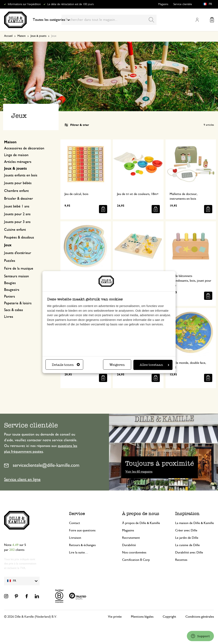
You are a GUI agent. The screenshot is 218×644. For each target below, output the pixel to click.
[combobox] (109, 20)
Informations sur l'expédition (24, 4)
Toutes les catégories (51, 20)
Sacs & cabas (14, 310)
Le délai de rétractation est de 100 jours (70, 4)
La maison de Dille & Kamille (195, 523)
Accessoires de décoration (24, 148)
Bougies (10, 283)
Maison (22, 36)
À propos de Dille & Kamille (141, 523)
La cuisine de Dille (187, 545)
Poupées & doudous (19, 237)
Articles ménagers (18, 162)
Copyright (169, 617)
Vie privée (115, 617)
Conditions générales (200, 617)
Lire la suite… (79, 552)
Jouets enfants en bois (21, 175)
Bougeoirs (12, 290)
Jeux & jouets (38, 36)
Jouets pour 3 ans (17, 222)
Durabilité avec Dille (189, 552)
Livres (9, 317)
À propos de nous (141, 514)
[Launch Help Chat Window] (200, 636)
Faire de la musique (19, 269)
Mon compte (197, 20)
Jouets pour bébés (18, 183)
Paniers (10, 297)
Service (77, 514)
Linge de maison (16, 155)
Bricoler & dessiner (19, 199)
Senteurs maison (16, 276)
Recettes (181, 560)
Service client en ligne (22, 479)
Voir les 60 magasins (139, 472)
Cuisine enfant (15, 230)
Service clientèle (183, 4)
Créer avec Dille (186, 530)
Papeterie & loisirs (18, 303)
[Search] (151, 20)
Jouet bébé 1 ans (17, 206)
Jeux (8, 245)
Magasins (163, 4)
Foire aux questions (82, 530)
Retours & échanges (82, 545)
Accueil (8, 36)
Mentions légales (142, 617)
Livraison (75, 538)
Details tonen (66, 365)
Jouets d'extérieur (18, 253)
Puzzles (10, 261)
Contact (75, 523)
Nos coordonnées (134, 552)
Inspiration (187, 514)
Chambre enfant (16, 191)
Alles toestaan (154, 365)
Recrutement (131, 538)
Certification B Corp (136, 560)
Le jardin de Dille (187, 538)
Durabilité (129, 545)
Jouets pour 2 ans (17, 214)
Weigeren (117, 365)
